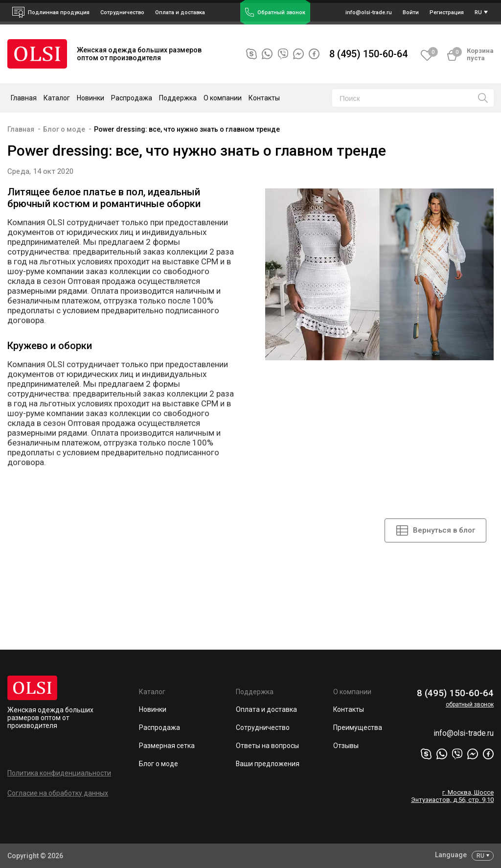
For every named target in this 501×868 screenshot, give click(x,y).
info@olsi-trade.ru (463, 734)
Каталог (152, 692)
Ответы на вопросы (267, 746)
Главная (24, 98)
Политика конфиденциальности (59, 773)
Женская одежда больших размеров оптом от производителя (50, 718)
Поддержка (255, 692)
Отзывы (346, 746)
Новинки (91, 98)
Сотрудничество (263, 728)
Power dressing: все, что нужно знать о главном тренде (187, 129)
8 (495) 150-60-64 (368, 54)
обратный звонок (470, 704)
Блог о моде (64, 129)
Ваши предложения (268, 764)
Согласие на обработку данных (58, 793)
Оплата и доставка (180, 12)
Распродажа (132, 98)
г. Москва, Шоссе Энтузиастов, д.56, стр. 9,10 (452, 797)
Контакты (264, 98)
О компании (352, 692)
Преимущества (358, 728)
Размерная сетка (167, 746)
